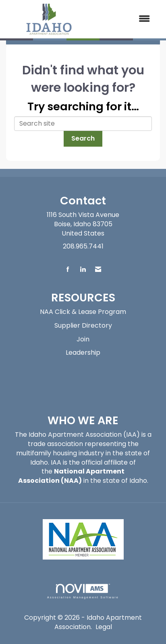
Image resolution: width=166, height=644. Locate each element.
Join (83, 339)
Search (83, 138)
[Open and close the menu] (125, 19)
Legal (104, 627)
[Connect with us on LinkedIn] (83, 270)
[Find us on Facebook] (68, 270)
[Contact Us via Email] (98, 270)
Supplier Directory (83, 325)
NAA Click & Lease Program (83, 312)
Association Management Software (83, 591)
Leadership (83, 353)
